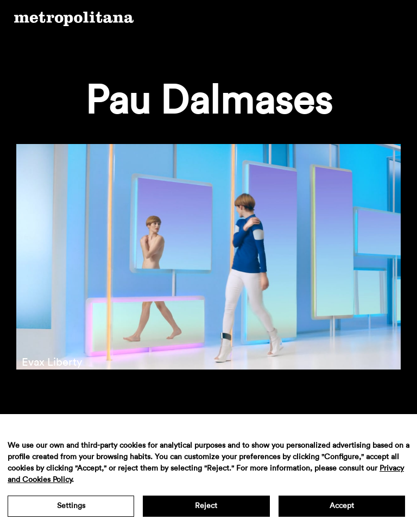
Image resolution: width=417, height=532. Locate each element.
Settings (71, 506)
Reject (206, 506)
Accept (342, 506)
